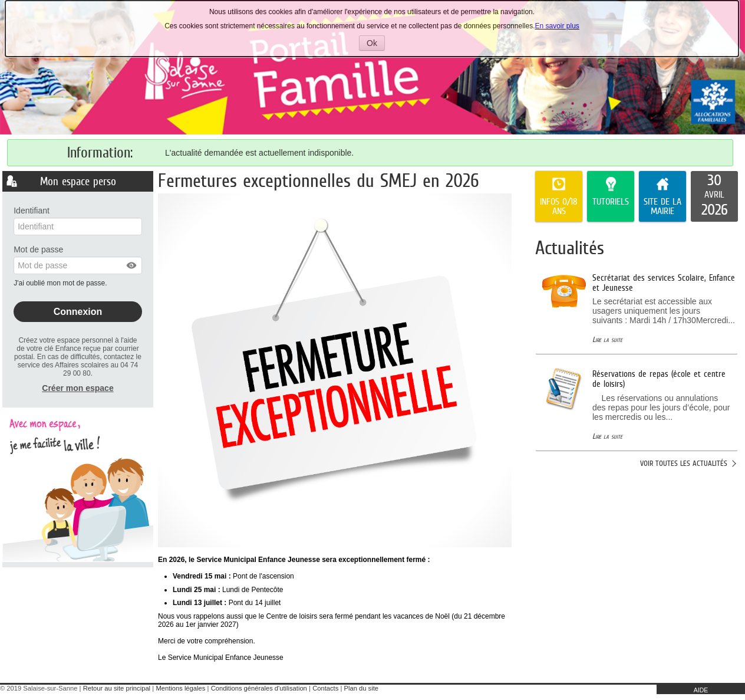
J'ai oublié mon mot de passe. (61, 283)
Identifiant (32, 211)
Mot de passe (38, 249)
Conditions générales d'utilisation (259, 688)
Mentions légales (180, 688)
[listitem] (714, 196)
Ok (376, 44)
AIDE (701, 690)
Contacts (325, 688)
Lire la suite (607, 339)
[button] (132, 265)
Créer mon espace (78, 388)
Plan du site (361, 688)
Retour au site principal (117, 688)
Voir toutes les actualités (684, 463)
